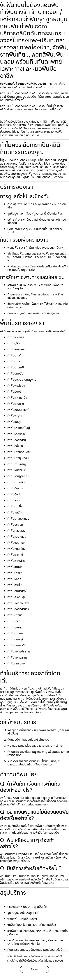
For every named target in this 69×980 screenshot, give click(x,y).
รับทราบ (34, 969)
